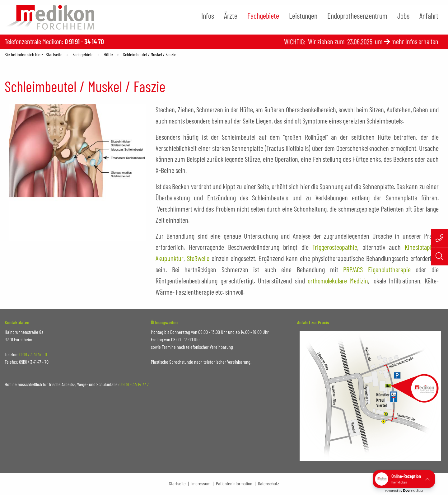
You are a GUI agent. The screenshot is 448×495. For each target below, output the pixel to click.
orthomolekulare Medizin (338, 281)
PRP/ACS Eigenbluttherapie (377, 269)
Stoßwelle (198, 258)
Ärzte (231, 16)
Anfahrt (429, 16)
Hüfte (108, 54)
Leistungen (303, 16)
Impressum (201, 483)
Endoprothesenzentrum (357, 16)
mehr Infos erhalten (415, 41)
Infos (208, 16)
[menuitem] (208, 16)
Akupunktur (170, 258)
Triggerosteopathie (335, 247)
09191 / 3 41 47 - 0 (33, 354)
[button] (404, 479)
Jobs (403, 16)
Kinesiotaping (421, 247)
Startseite (54, 54)
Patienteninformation (234, 483)
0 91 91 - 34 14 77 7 (134, 384)
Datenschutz (268, 483)
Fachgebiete (263, 16)
